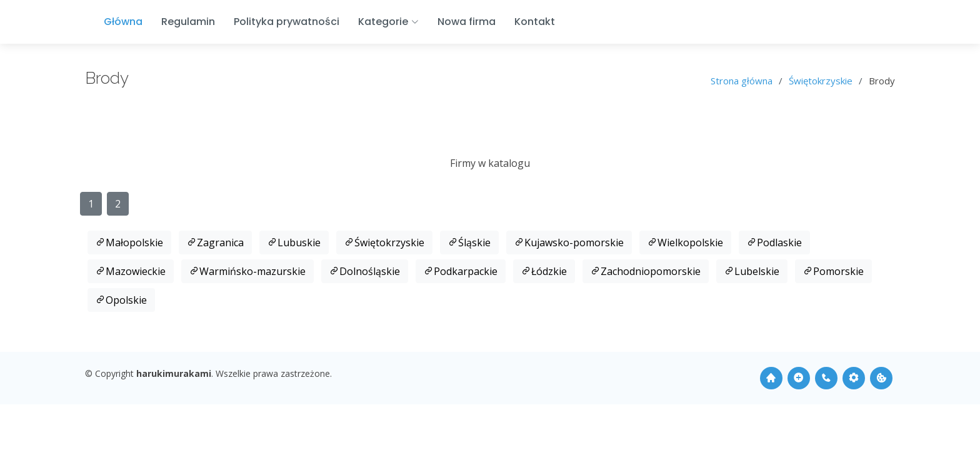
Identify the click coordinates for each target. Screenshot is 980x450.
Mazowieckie (131, 271)
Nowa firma (467, 22)
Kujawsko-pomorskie (569, 242)
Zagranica (215, 242)
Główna (123, 22)
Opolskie (121, 300)
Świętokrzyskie (821, 81)
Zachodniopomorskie (646, 271)
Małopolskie (129, 242)
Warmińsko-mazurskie (247, 271)
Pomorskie (833, 271)
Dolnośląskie (365, 271)
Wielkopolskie (685, 242)
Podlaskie (774, 242)
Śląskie (469, 242)
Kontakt (535, 22)
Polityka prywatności (287, 22)
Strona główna (742, 81)
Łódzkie (544, 271)
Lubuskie (294, 242)
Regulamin (188, 22)
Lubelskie (752, 271)
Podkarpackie (461, 271)
